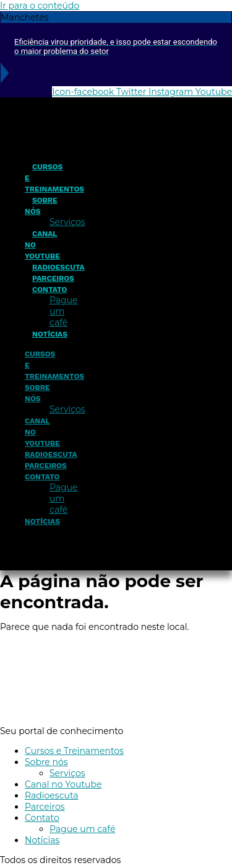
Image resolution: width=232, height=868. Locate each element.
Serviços (67, 222)
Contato (49, 290)
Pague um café (64, 311)
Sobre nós (41, 206)
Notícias (50, 334)
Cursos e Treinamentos (74, 751)
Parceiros (53, 278)
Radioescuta (58, 267)
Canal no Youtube (63, 784)
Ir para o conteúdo (40, 6)
